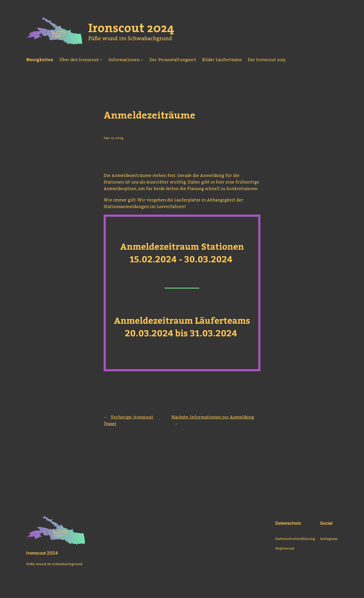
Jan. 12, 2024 (113, 138)
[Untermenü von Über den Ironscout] (101, 60)
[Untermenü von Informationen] (142, 60)
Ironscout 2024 (42, 553)
